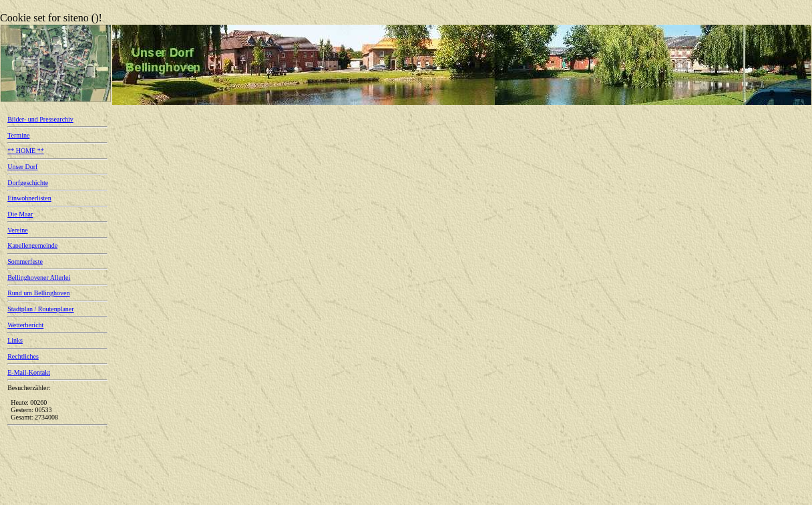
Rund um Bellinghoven (38, 293)
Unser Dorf (22, 167)
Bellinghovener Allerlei (39, 278)
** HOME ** (25, 151)
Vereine (18, 230)
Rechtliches (23, 356)
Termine (18, 135)
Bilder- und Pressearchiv (40, 119)
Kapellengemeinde (32, 245)
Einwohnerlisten (29, 198)
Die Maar (20, 214)
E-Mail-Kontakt (29, 372)
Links (15, 340)
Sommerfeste (25, 262)
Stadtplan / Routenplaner (40, 309)
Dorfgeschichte (28, 183)
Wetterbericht (25, 325)
